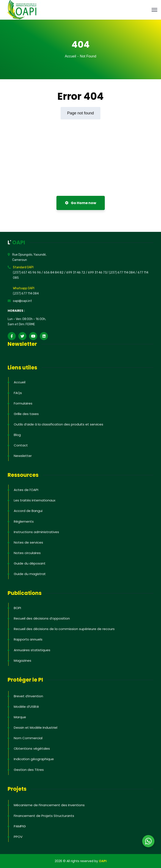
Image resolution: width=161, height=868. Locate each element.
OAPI (103, 861)
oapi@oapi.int (22, 301)
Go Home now (81, 203)
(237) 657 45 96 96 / (28, 273)
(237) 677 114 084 (26, 294)
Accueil (70, 56)
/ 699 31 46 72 (75, 273)
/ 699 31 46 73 (96, 273)
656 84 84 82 (54, 273)
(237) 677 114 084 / (123, 273)
